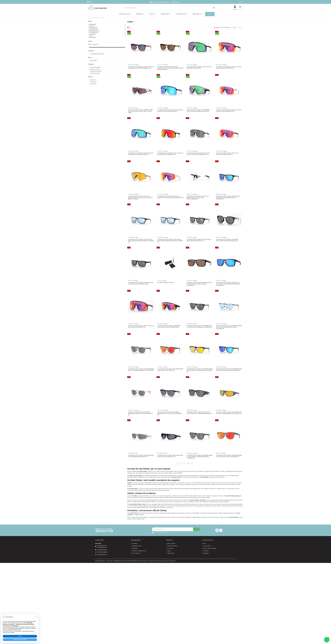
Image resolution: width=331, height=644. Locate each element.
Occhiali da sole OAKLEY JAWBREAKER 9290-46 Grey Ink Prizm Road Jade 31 (198, 111)
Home (90, 21)
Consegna (135, 548)
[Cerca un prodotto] (214, 8)
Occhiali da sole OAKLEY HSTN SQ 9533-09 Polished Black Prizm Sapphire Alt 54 (141, 68)
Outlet (91, 36)
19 (189, 463)
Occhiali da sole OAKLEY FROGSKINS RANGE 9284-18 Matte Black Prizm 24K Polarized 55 (200, 370)
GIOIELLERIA (93, 24)
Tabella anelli (171, 553)
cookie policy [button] (15, 626)
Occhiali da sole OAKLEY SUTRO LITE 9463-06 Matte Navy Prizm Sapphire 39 (170, 111)
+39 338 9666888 (102, 552)
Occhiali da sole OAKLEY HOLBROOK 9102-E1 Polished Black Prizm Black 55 (141, 283)
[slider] (89, 47)
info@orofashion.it (102, 555)
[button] (36, 617)
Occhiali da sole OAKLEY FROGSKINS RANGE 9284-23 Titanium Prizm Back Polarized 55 (141, 370)
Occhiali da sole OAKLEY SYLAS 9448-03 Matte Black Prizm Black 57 (199, 240)
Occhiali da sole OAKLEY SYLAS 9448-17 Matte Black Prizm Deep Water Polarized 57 (170, 241)
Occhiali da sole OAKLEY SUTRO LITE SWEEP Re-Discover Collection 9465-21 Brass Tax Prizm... (140, 198)
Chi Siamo (135, 543)
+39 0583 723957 (102, 550)
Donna (93, 80)
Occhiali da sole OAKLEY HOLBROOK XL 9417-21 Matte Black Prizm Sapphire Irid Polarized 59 (228, 284)
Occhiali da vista (95, 73)
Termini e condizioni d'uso (139, 551)
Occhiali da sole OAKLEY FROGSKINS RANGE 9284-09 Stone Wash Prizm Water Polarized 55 (229, 327)
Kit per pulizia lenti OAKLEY (166, 283)
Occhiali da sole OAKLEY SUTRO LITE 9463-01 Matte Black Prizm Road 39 (229, 68)
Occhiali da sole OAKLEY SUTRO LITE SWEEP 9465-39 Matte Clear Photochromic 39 (198, 198)
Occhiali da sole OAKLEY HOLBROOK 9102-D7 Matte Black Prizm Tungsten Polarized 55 (199, 284)
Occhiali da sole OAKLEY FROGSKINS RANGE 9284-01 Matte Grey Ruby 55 (170, 370)
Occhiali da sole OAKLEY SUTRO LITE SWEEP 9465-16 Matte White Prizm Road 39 (170, 197)
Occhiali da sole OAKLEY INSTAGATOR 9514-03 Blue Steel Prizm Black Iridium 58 (199, 413)
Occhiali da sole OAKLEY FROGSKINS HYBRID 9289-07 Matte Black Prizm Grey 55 (170, 414)
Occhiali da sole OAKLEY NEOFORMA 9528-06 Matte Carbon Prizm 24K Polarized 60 (229, 413)
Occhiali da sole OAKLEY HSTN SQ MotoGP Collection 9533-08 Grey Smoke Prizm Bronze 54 (170, 68)
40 (240, 28)
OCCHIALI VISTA (94, 33)
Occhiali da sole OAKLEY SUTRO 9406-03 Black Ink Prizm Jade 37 (199, 68)
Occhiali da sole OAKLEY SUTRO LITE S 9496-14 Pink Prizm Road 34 (227, 154)
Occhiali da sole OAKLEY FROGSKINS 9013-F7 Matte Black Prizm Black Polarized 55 (199, 326)
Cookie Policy (151, 561)
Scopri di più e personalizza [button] (20, 640)
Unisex (93, 82)
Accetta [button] (20, 636)
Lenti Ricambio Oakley (97, 54)
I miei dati (206, 551)
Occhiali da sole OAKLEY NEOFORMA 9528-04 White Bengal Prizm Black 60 (141, 456)
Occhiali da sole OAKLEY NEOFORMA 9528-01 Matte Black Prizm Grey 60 (170, 456)
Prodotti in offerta (172, 546)
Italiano (240, 2)
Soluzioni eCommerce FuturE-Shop (166, 561)
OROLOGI (92, 26)
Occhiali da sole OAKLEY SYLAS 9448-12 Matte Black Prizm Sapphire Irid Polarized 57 (228, 198)
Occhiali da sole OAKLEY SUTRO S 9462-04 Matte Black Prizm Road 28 (141, 326)
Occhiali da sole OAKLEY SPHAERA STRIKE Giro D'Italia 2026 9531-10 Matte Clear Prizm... (140, 111)
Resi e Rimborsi (136, 553)
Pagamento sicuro (137, 546)
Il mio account (207, 546)
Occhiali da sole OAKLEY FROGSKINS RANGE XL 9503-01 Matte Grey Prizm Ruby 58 (229, 456)
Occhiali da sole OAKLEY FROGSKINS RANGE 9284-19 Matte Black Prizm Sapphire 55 (229, 370)
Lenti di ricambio (95, 67)
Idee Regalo (92, 37)
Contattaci (176, 2)
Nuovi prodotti (171, 543)
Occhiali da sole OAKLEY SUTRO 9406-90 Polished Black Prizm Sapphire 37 (141, 154)
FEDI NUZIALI (93, 34)
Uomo (93, 84)
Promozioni (171, 548)
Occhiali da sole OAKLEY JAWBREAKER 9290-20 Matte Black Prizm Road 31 (169, 326)
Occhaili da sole (95, 69)
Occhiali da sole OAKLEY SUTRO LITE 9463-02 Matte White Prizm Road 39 (229, 111)
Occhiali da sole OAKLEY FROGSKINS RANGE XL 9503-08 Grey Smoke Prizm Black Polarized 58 (200, 457)
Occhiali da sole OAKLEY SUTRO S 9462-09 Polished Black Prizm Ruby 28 (170, 154)
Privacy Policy (166, 532)
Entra (204, 543)
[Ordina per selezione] (234, 28)
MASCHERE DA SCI (94, 31)
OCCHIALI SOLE (94, 29)
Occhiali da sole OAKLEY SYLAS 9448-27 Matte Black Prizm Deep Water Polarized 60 (141, 241)
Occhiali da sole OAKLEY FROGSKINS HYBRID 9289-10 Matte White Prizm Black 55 (140, 414)
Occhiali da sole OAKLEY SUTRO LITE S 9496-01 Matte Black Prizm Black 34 (198, 154)
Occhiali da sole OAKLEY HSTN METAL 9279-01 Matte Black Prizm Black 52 (227, 240)
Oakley (93, 61)
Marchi (169, 551)
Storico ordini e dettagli (209, 548)
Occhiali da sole (96, 71)
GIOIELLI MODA (93, 28)
